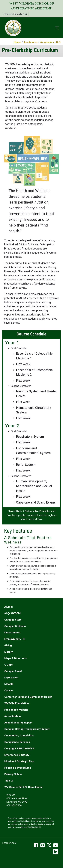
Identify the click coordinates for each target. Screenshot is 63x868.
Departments (12, 633)
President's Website (16, 710)
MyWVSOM (11, 678)
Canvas (9, 690)
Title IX (9, 781)
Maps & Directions (15, 658)
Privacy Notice (13, 774)
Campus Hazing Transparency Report (27, 729)
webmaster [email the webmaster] (34, 827)
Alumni (9, 607)
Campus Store (13, 620)
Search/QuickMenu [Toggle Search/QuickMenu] (15, 14)
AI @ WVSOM (12, 613)
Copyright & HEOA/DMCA (19, 748)
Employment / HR (15, 639)
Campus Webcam (15, 626)
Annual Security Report (18, 723)
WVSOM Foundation (17, 703)
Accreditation (13, 716)
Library (9, 652)
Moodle (9, 684)
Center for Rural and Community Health (28, 697)
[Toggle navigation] (57, 28)
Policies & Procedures (18, 768)
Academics (31, 42)
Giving (8, 645)
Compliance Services (17, 742)
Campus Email (13, 671)
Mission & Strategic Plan (19, 761)
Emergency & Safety (17, 755)
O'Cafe (9, 665)
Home (17, 42)
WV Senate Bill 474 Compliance (23, 787)
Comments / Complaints (19, 735)
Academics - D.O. (51, 42)
